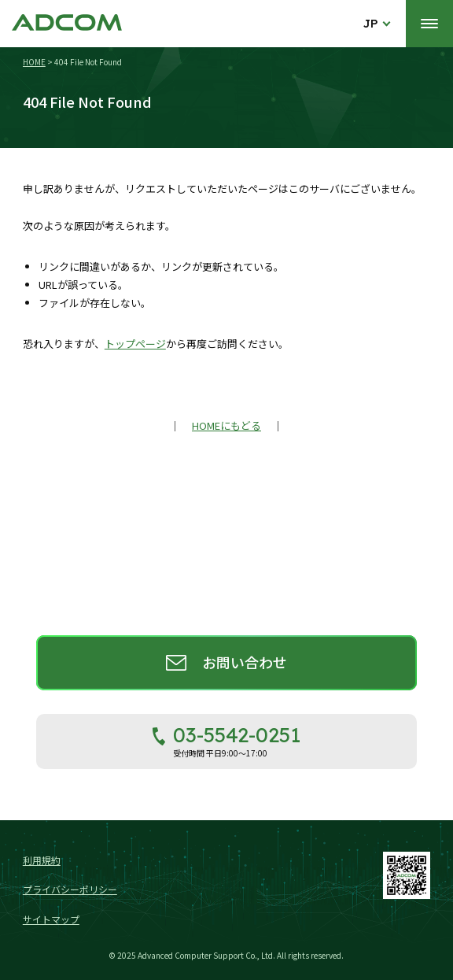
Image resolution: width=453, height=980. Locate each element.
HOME (34, 62)
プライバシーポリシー (70, 889)
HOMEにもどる (226, 425)
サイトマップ (51, 919)
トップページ (135, 344)
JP (371, 23)
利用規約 (42, 860)
